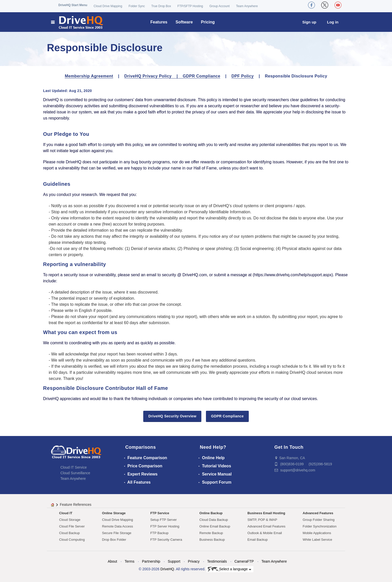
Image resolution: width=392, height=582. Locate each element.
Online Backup (211, 513)
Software (184, 22)
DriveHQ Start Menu (73, 5)
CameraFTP (244, 561)
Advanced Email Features (266, 526)
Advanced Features (318, 513)
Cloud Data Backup (214, 520)
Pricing (208, 22)
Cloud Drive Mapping (108, 6)
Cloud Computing (72, 540)
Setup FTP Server (164, 520)
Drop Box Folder (114, 540)
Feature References (76, 505)
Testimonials (217, 561)
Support (174, 561)
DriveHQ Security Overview (172, 416)
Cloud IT (66, 513)
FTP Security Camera (166, 540)
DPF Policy (243, 76)
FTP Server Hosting (165, 526)
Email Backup (258, 540)
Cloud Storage (70, 520)
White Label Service (318, 540)
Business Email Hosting (266, 513)
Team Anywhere (247, 6)
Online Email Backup (215, 526)
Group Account (220, 6)
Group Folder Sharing (319, 520)
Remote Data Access (117, 526)
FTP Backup (159, 533)
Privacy (194, 561)
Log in (333, 22)
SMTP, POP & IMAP (262, 520)
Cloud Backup (69, 533)
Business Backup (212, 540)
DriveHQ (167, 569)
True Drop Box (161, 6)
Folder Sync (137, 6)
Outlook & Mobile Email (265, 533)
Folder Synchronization (320, 526)
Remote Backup (211, 533)
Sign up (309, 22)
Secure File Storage (117, 533)
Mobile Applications (317, 533)
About (113, 561)
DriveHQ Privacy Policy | (154, 76)
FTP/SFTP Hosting (190, 6)
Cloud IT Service (74, 467)
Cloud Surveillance (75, 473)
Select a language (230, 569)
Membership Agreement (89, 76)
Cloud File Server (72, 526)
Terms (129, 561)
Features (159, 22)
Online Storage (114, 513)
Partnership (151, 561)
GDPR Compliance (201, 76)
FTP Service (160, 513)
